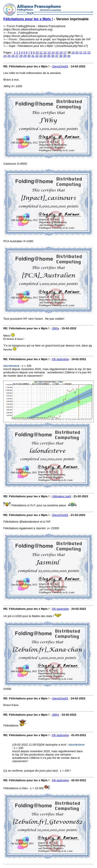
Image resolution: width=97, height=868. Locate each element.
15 (57, 53)
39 (65, 56)
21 (81, 53)
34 (45, 56)
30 (29, 56)
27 (17, 56)
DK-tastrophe (61, 359)
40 (69, 56)
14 (53, 53)
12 (45, 53)
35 (49, 56)
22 (85, 53)
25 (9, 56)
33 (41, 56)
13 (49, 53)
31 (33, 56)
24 (5, 56)
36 (53, 56)
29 (25, 56)
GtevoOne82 (60, 66)
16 (61, 53)
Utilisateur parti (62, 496)
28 (21, 56)
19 (73, 53)
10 (37, 53)
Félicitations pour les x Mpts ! (28, 19)
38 (61, 56)
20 (77, 53)
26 (13, 56)
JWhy (56, 328)
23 (89, 53)
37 (57, 56)
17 (65, 53)
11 (41, 53)
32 (37, 56)
